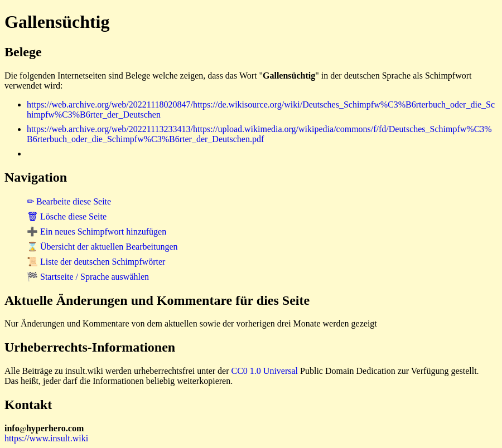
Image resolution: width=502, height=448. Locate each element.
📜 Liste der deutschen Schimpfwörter (96, 262)
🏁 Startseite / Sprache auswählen (88, 277)
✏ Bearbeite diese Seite (69, 201)
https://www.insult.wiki (46, 438)
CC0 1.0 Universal (265, 371)
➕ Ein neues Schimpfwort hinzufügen (96, 232)
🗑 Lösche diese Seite (67, 216)
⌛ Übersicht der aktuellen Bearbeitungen (102, 247)
